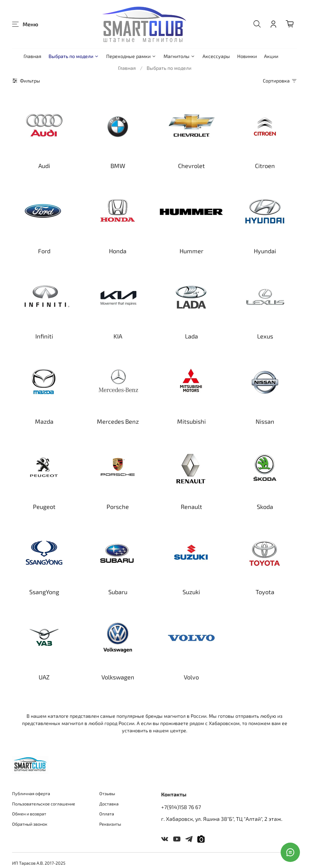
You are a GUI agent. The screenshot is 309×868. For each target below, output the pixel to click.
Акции (271, 56)
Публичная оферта (31, 794)
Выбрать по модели (74, 56)
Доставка (109, 804)
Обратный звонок (30, 824)
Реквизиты (110, 824)
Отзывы (107, 794)
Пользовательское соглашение (44, 804)
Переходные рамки (131, 56)
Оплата (107, 814)
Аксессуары (216, 56)
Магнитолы (179, 56)
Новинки (247, 56)
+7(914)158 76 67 (181, 807)
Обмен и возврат (29, 814)
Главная (32, 56)
